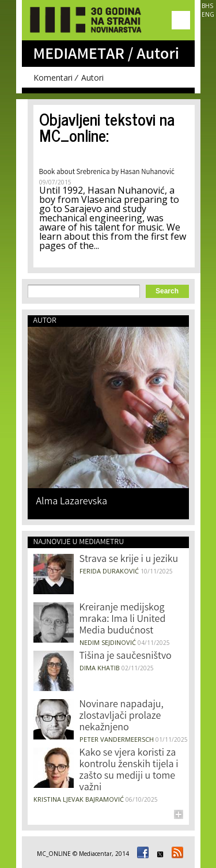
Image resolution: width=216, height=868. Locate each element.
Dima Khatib (100, 668)
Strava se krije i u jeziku (129, 560)
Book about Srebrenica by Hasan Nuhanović (107, 173)
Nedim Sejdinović (108, 642)
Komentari (53, 78)
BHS (207, 6)
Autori (92, 78)
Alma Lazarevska (72, 501)
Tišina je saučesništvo (126, 656)
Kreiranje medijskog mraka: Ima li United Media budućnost (123, 620)
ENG (208, 14)
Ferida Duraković (109, 571)
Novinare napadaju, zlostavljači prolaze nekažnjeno (122, 716)
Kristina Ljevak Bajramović (79, 799)
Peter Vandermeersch (117, 739)
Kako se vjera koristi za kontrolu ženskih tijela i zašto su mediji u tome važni (129, 771)
